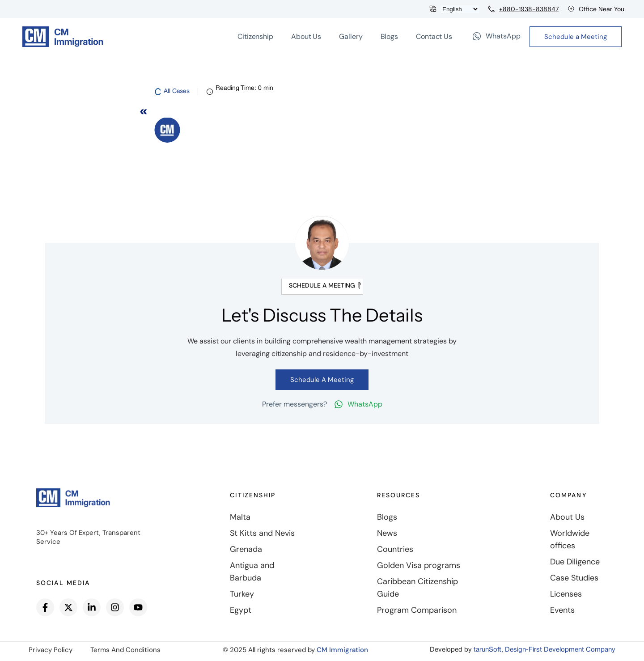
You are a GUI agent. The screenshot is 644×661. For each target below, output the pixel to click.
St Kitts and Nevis (262, 533)
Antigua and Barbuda (252, 572)
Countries (395, 549)
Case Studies (574, 578)
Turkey (242, 594)
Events (562, 610)
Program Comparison (417, 610)
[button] (322, 287)
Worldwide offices (570, 539)
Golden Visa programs (419, 565)
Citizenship (255, 36)
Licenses (566, 594)
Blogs (390, 36)
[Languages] (460, 9)
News (387, 533)
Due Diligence (575, 562)
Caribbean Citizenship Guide (417, 588)
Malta (240, 517)
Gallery (351, 36)
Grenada (246, 549)
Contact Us (434, 36)
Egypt (241, 610)
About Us (306, 36)
